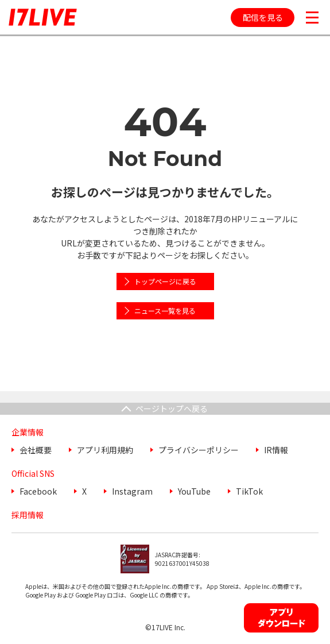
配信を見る (263, 17)
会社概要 (36, 450)
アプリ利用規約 (105, 450)
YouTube (194, 491)
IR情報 (276, 450)
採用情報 (28, 515)
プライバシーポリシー (199, 450)
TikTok (249, 491)
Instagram (132, 491)
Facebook (38, 491)
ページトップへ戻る (172, 408)
